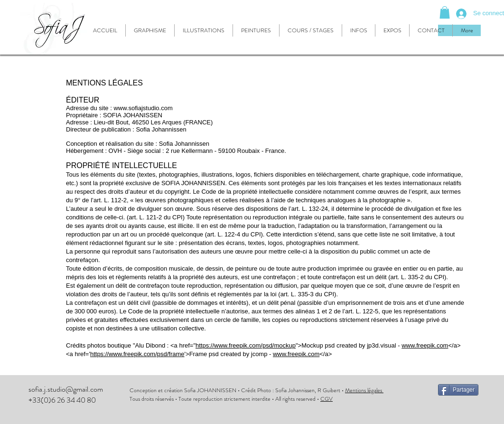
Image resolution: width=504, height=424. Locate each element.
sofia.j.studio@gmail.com (66, 389)
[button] (445, 12)
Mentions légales (364, 390)
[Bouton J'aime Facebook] (459, 410)
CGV (327, 399)
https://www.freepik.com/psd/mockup (246, 345)
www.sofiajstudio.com (143, 108)
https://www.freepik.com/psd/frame (137, 354)
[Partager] (458, 390)
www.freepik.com (425, 345)
